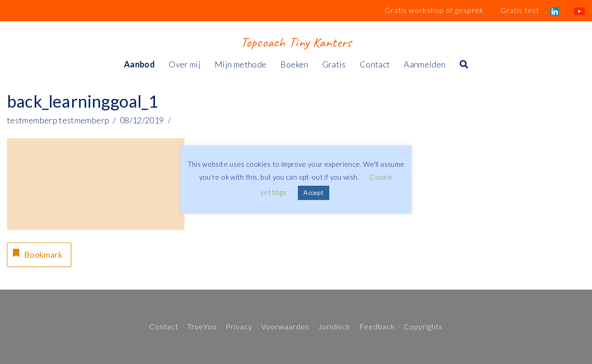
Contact (164, 326)
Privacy (239, 326)
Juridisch (334, 326)
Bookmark (37, 253)
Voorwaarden (285, 326)
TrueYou (202, 326)
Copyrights (423, 326)
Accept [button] (313, 193)
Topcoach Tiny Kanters (296, 42)
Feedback (377, 326)
